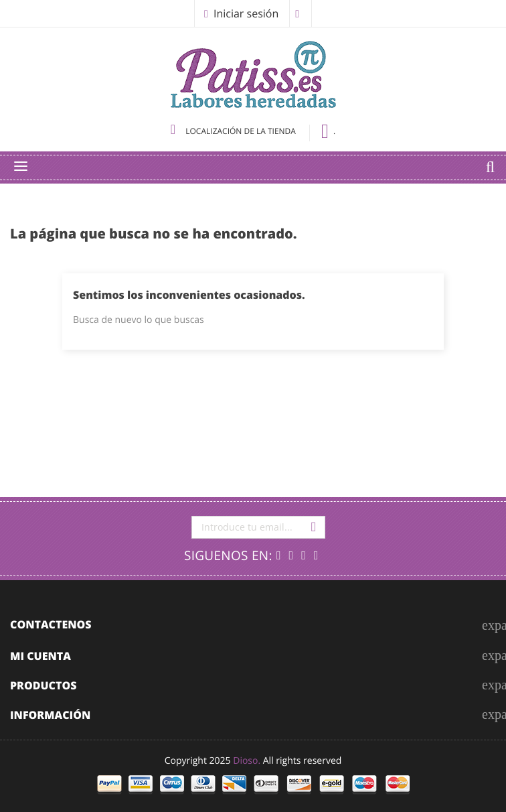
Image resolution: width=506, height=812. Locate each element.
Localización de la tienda (234, 131)
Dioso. (247, 761)
